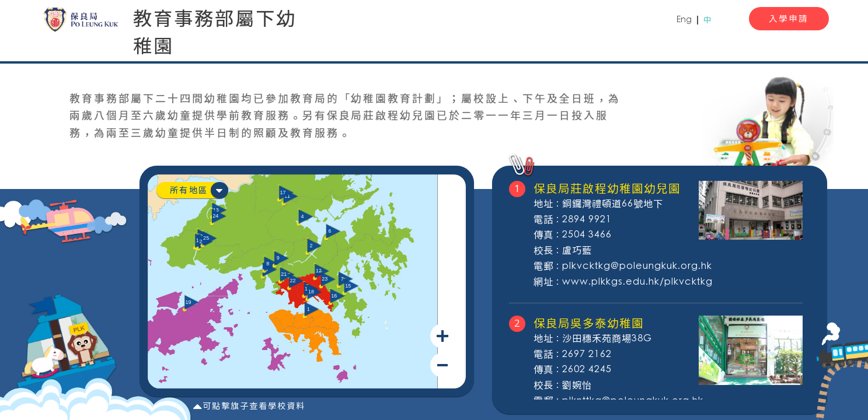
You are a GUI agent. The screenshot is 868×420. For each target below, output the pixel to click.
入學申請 (789, 18)
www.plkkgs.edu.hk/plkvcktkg (637, 282)
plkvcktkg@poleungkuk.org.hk (637, 266)
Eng (684, 20)
